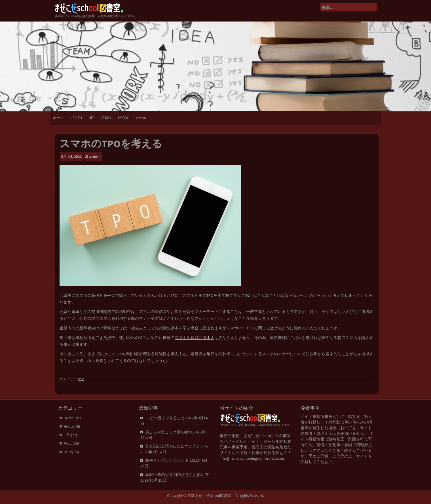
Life (92, 118)
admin (95, 156)
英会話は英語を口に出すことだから (177, 446)
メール (141, 118)
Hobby (123, 118)
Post (81, 379)
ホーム (58, 118)
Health (76, 118)
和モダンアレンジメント (167, 460)
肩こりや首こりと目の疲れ (169, 432)
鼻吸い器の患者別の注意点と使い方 (177, 475)
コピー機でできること (165, 418)
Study (106, 118)
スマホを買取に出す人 (195, 338)
